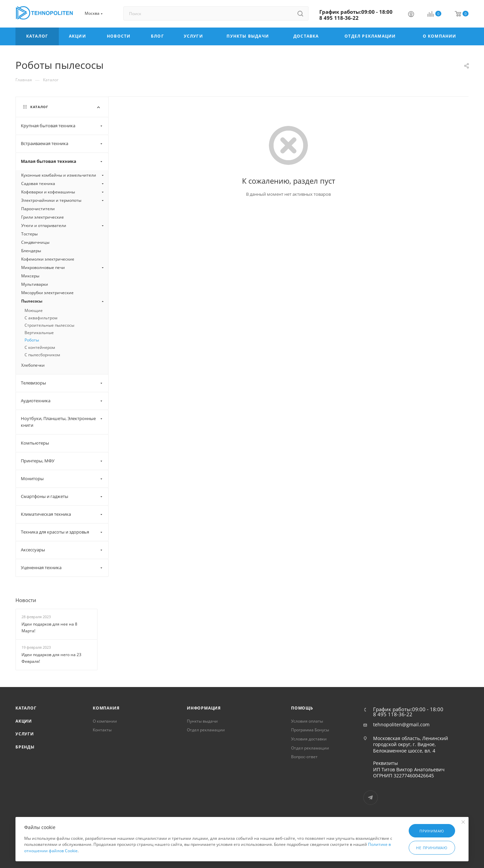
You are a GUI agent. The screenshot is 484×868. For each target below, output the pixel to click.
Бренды (25, 747)
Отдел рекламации (206, 730)
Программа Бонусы (310, 730)
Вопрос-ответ (304, 757)
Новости (26, 600)
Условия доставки (309, 739)
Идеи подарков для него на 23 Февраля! (51, 658)
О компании (105, 721)
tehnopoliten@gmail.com (401, 725)
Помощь (302, 708)
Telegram (371, 798)
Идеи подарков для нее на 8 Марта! (49, 628)
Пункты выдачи (202, 721)
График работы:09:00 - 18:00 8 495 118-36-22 (356, 15)
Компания (106, 708)
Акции (24, 721)
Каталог (26, 708)
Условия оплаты (307, 721)
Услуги (25, 734)
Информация (204, 708)
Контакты (102, 730)
